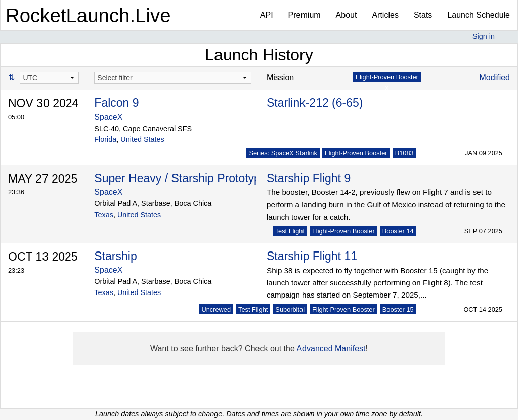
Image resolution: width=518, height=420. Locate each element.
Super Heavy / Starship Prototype (180, 178)
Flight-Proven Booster (356, 153)
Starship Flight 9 (309, 178)
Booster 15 (398, 309)
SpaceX (108, 117)
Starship (115, 256)
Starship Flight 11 (312, 256)
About (347, 15)
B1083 (404, 153)
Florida (105, 139)
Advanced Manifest (331, 348)
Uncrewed (216, 309)
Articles (385, 15)
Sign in (484, 36)
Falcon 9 (116, 103)
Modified (495, 78)
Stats (423, 15)
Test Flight (290, 231)
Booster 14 (398, 231)
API (267, 15)
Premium (305, 15)
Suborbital (290, 309)
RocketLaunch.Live (88, 15)
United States (142, 139)
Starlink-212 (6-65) (315, 103)
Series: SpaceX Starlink (283, 153)
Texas (104, 215)
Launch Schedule (479, 15)
